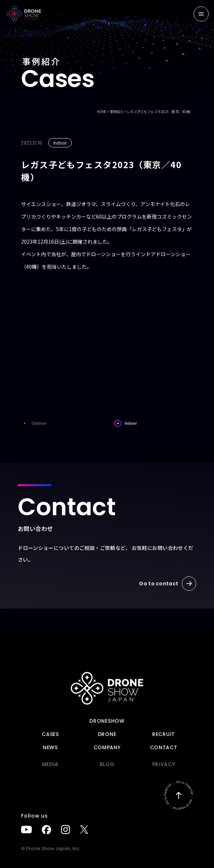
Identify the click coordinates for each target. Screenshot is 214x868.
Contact (164, 747)
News (50, 747)
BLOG (107, 764)
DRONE (107, 734)
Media (51, 764)
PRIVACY (164, 764)
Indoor (126, 423)
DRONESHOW (107, 721)
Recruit (164, 734)
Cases (50, 734)
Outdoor (34, 423)
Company (107, 747)
